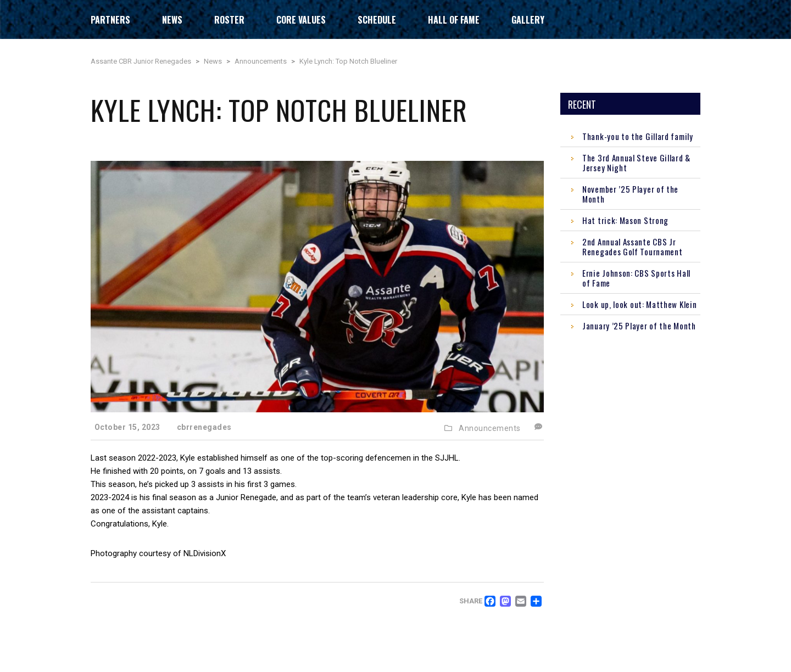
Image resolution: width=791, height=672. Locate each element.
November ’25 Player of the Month (630, 194)
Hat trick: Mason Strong (625, 220)
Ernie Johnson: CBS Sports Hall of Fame (636, 278)
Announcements (490, 428)
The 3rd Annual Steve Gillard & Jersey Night (636, 163)
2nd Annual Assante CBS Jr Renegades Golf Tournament (633, 247)
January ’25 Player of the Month (639, 326)
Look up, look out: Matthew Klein (639, 304)
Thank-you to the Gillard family (638, 136)
